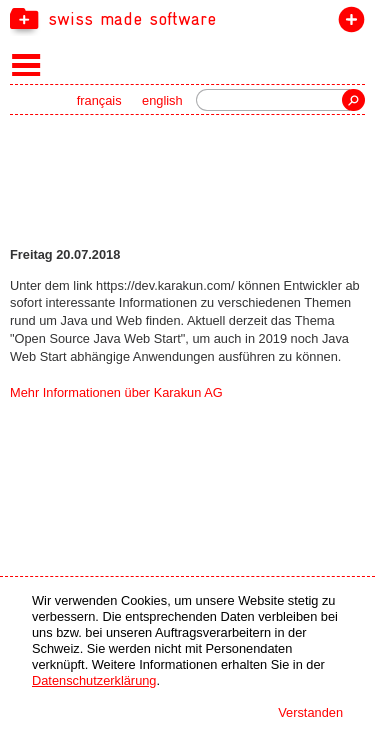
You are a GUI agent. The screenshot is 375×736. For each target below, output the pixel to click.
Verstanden (310, 712)
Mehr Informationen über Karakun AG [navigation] (116, 392)
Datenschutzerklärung (94, 680)
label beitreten (347, 23)
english (162, 100)
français (99, 100)
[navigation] (187, 18)
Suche (353, 100)
